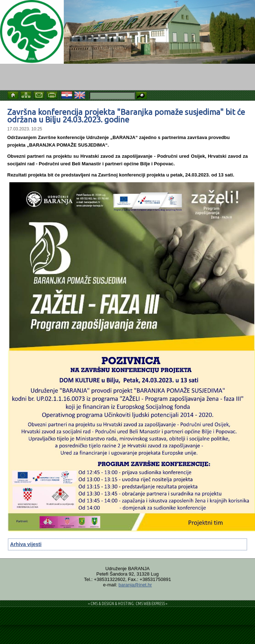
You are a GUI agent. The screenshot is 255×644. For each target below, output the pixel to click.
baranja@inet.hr (135, 585)
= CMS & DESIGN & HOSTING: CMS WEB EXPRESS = (128, 603)
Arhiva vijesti (26, 544)
